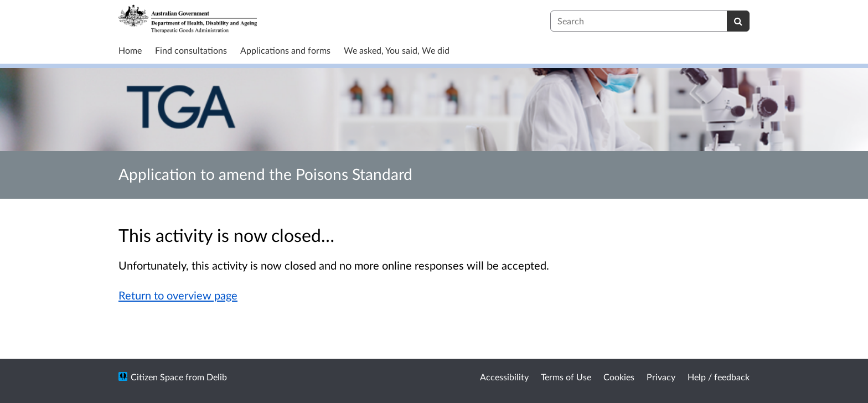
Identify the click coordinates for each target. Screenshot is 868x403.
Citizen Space (157, 377)
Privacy (661, 377)
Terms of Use (566, 377)
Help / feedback (719, 377)
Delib (217, 377)
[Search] (738, 21)
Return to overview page (178, 295)
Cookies (619, 377)
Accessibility (504, 377)
